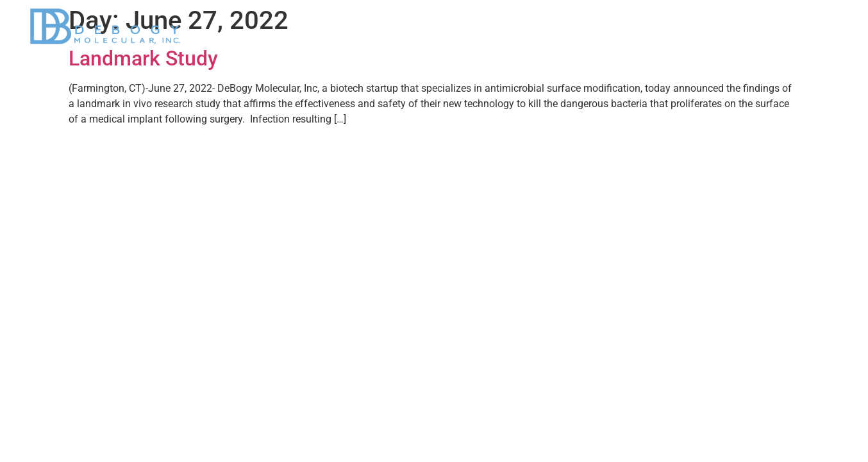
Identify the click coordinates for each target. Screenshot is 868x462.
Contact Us (801, 26)
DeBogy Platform (488, 26)
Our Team (722, 26)
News (655, 26)
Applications (583, 26)
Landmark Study (143, 58)
